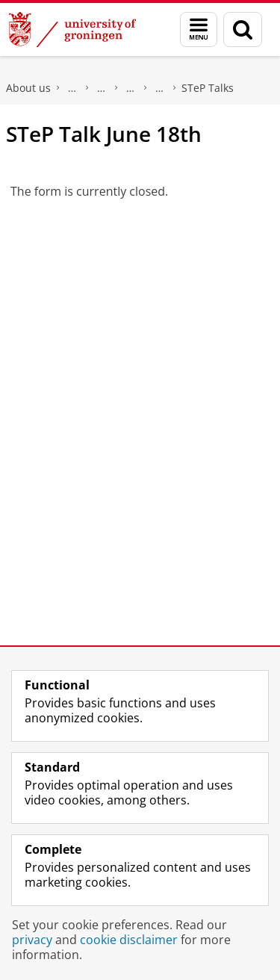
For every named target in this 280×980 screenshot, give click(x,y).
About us (28, 88)
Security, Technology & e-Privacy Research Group (160, 88)
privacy (32, 940)
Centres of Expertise (131, 88)
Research (102, 88)
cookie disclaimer (129, 940)
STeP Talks (208, 88)
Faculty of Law (72, 88)
